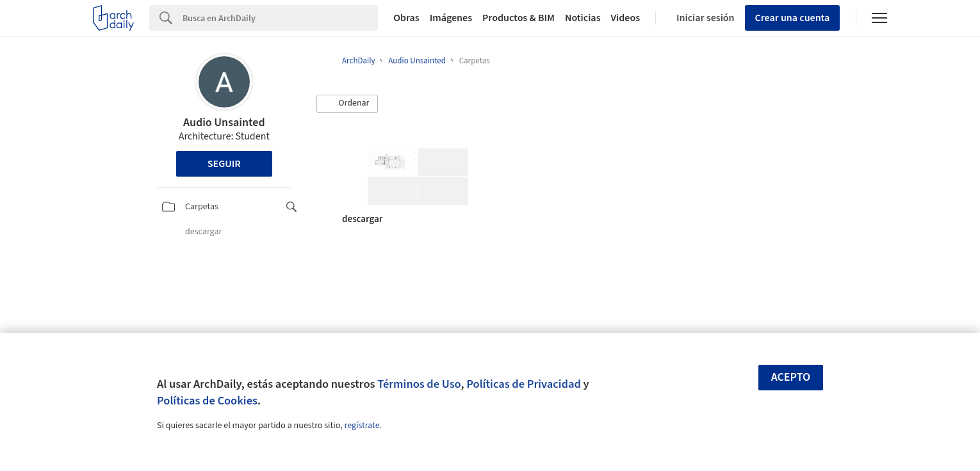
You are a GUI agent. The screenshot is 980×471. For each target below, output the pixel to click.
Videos (626, 18)
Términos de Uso (419, 384)
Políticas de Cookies (207, 401)
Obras (406, 18)
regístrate (362, 426)
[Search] (280, 18)
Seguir (224, 164)
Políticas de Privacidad (524, 384)
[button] (347, 104)
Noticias (583, 18)
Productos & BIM (519, 18)
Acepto (791, 377)
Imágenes (451, 18)
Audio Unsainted (224, 123)
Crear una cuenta (793, 18)
